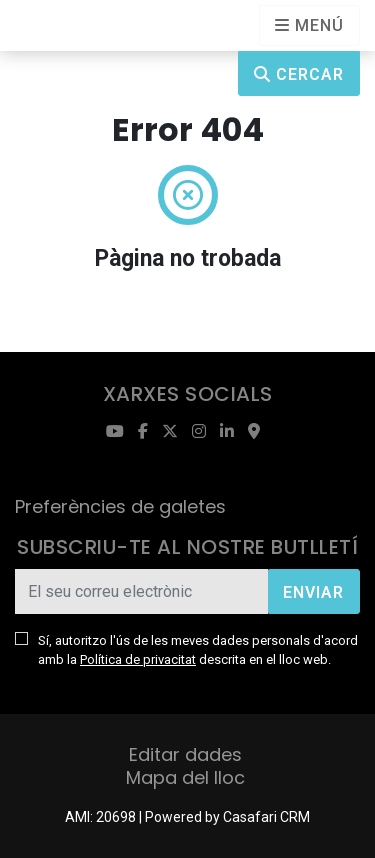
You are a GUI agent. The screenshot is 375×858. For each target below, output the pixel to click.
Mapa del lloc (185, 777)
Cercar (299, 74)
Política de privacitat (138, 659)
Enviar (313, 592)
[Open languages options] (309, 25)
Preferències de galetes (120, 506)
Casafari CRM (266, 817)
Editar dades (185, 754)
